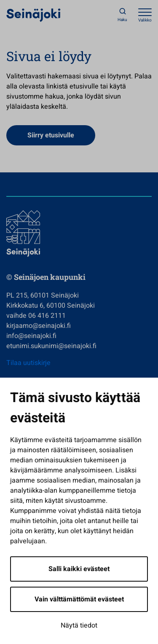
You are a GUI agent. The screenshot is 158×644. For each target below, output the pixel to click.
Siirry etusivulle (51, 135)
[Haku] (122, 15)
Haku (122, 20)
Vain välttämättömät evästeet (79, 599)
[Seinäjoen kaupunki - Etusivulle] (33, 15)
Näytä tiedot (79, 625)
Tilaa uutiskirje (28, 363)
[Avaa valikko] (145, 15)
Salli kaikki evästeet (79, 569)
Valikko (145, 20)
